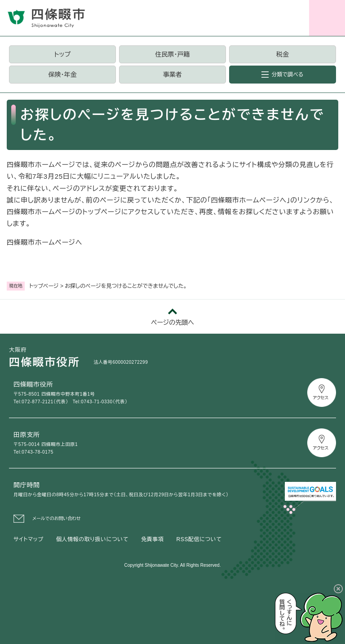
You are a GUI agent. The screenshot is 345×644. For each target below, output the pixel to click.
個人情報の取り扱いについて (92, 539)
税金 (283, 54)
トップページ (44, 286)
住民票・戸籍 (172, 54)
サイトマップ (29, 539)
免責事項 (152, 539)
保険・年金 (62, 75)
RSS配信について (199, 539)
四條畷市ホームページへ (44, 242)
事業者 (172, 75)
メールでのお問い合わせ (57, 518)
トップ (62, 54)
